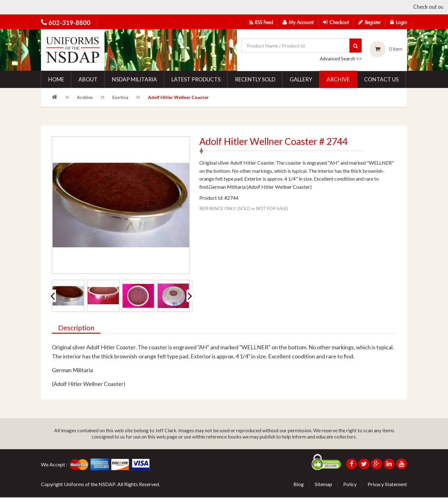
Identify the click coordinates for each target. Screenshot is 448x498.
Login (399, 22)
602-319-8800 (69, 23)
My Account (298, 22)
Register (369, 22)
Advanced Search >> (341, 59)
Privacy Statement (387, 485)
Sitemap (323, 485)
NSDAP (107, 485)
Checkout (336, 22)
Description (76, 329)
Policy (350, 485)
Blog (299, 485)
